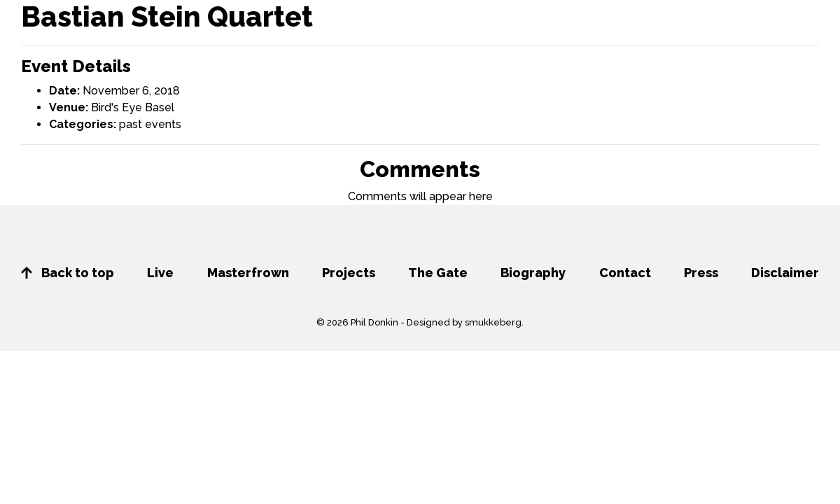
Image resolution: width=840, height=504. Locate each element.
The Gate (438, 273)
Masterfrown (248, 273)
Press (701, 273)
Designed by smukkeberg (464, 322)
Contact (625, 273)
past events (150, 124)
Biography (533, 273)
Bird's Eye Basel (133, 107)
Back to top (68, 273)
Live (160, 273)
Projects (349, 273)
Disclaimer (785, 273)
